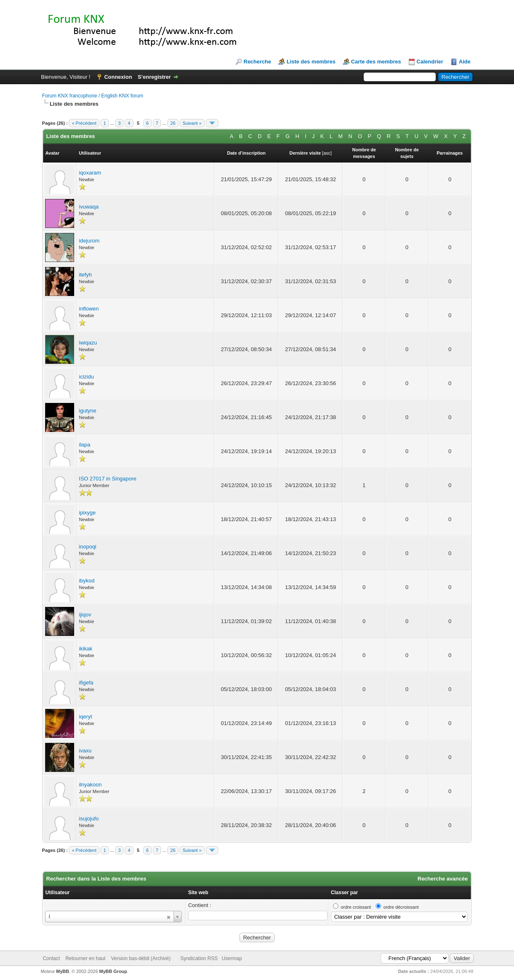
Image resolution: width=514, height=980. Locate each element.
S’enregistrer (154, 77)
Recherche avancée (443, 879)
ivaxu (85, 751)
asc (327, 153)
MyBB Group (113, 971)
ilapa (85, 445)
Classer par (344, 893)
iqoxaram (90, 173)
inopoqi (88, 547)
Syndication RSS (199, 958)
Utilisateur (58, 893)
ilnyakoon (90, 785)
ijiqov (85, 615)
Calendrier (430, 62)
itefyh (86, 275)
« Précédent (84, 123)
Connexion (118, 77)
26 (173, 123)
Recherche (257, 62)
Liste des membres (311, 62)
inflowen (89, 309)
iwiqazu (88, 343)
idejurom (89, 241)
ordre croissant (356, 907)
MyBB (62, 971)
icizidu (87, 377)
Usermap (232, 958)
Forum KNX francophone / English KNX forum (93, 96)
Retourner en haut (86, 958)
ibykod (87, 581)
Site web (198, 893)
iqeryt (86, 717)
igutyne (88, 411)
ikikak (86, 649)
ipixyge (87, 513)
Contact (51, 958)
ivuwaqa (89, 207)
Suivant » (192, 123)
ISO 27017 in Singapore (108, 479)
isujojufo (89, 819)
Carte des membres (376, 62)
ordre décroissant (401, 907)
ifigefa (86, 683)
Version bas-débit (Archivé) (141, 958)
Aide (465, 62)
